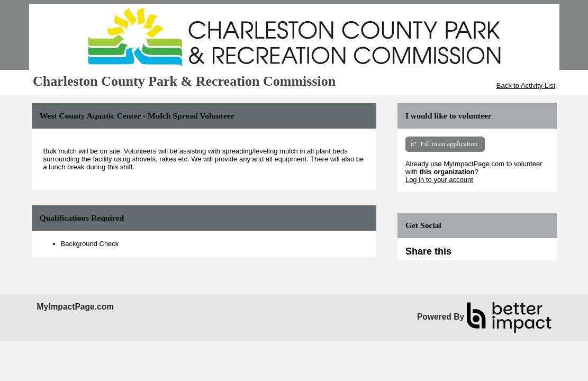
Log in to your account (439, 180)
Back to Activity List (526, 85)
